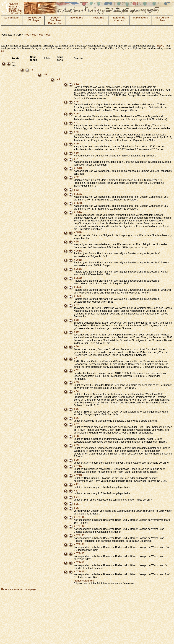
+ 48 (76, 132)
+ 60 (76, 347)
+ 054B (78, 232)
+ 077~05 (79, 553)
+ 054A (78, 212)
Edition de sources (119, 19)
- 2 (32, 70)
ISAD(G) (160, 46)
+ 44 (76, 84)
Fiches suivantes (84, 581)
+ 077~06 (79, 562)
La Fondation (12, 18)
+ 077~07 (79, 572)
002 (34, 35)
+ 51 (76, 159)
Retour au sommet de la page (19, 589)
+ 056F (78, 296)
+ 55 (76, 242)
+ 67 (76, 424)
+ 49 (76, 144)
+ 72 (76, 484)
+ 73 (76, 491)
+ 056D (78, 278)
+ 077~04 (79, 544)
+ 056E (78, 287)
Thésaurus (98, 18)
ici (3, 51)
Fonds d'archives (55, 19)
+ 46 (76, 114)
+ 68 (76, 436)
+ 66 (76, 418)
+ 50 (76, 153)
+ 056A (78, 251)
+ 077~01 (79, 517)
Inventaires (76, 18)
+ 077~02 (79, 526)
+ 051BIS (79, 168)
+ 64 (76, 391)
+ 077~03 (79, 535)
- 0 (45, 74)
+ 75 (76, 504)
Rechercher (55, 23)
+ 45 (76, 102)
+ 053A (78, 194)
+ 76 (76, 508)
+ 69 (76, 445)
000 (41, 35)
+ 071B (78, 475)
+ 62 (76, 370)
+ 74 (76, 497)
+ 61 (76, 358)
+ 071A (78, 466)
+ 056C (78, 269)
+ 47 (76, 123)
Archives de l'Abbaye (34, 19)
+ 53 (76, 190)
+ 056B (78, 260)
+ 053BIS (79, 203)
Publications (140, 18)
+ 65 (76, 409)
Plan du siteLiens (162, 19)
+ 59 (76, 332)
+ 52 (76, 177)
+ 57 (76, 305)
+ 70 (76, 460)
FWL (27, 35)
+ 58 (76, 320)
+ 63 (76, 382)
